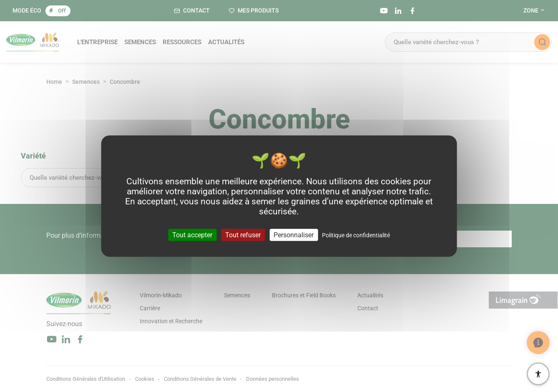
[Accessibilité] (538, 374)
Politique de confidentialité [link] (356, 235)
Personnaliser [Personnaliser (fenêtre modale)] (294, 235)
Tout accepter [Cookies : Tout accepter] (192, 235)
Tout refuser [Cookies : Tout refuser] (243, 235)
